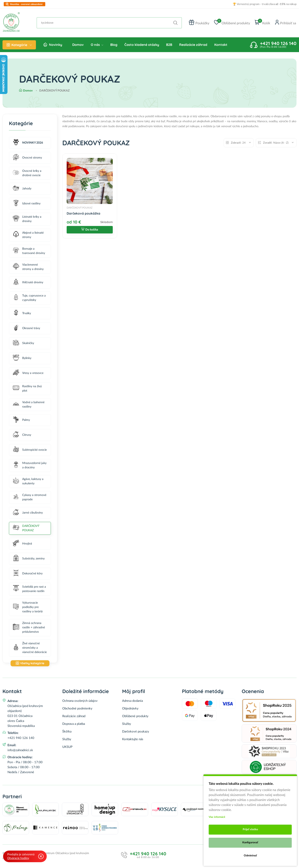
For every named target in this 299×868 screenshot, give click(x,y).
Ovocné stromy (27, 159)
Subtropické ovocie (30, 451)
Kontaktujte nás (133, 740)
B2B (169, 46)
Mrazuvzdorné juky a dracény (30, 467)
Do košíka (90, 231)
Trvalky (22, 314)
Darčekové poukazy (136, 733)
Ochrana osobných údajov (80, 702)
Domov (78, 46)
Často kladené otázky (142, 46)
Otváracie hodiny (18, 858)
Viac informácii (217, 817)
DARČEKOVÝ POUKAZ (26, 529)
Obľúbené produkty (135, 717)
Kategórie (19, 46)
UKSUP (67, 748)
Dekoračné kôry (28, 575)
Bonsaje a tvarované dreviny (29, 252)
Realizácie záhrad (193, 46)
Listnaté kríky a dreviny (27, 220)
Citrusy (22, 436)
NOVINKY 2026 (28, 144)
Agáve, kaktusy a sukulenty (28, 483)
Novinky (56, 46)
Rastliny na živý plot (27, 390)
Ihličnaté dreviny (28, 284)
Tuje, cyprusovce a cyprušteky (29, 299)
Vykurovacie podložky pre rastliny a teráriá (28, 608)
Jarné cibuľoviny (28, 514)
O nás (97, 46)
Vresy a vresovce (28, 374)
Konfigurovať (250, 843)
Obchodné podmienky (77, 710)
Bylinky (22, 359)
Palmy (21, 421)
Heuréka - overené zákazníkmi (26, 4)
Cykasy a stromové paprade (30, 499)
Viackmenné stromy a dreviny (28, 268)
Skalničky (23, 344)
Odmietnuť (250, 856)
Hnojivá (22, 545)
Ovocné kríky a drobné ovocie (27, 174)
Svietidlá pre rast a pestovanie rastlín (29, 590)
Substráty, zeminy (29, 560)
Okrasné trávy (26, 329)
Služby (67, 740)
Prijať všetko (250, 830)
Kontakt (221, 46)
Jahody (22, 190)
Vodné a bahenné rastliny (29, 406)
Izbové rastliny (27, 205)
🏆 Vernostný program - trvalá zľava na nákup (265, 4)
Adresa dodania (132, 702)
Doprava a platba (74, 725)
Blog (114, 46)
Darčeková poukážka (83, 215)
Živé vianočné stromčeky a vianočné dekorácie (30, 649)
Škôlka (67, 733)
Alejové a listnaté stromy (28, 236)
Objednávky (130, 710)
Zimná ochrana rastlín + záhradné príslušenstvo (29, 629)
